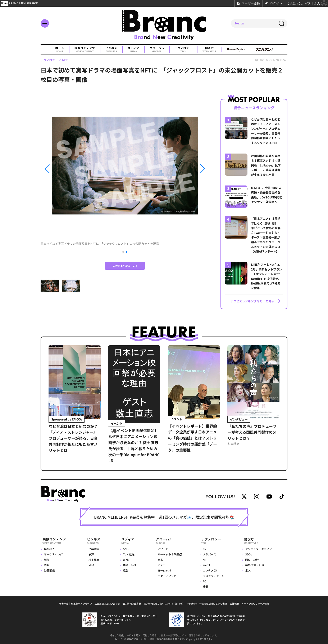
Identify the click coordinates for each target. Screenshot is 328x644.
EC (204, 580)
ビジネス (111, 50)
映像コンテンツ (85, 50)
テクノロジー (183, 50)
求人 (247, 570)
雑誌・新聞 (128, 564)
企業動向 (94, 548)
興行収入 (49, 548)
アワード (162, 548)
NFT (205, 559)
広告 (124, 570)
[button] (66, 169)
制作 (47, 559)
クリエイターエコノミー (260, 548)
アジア (160, 564)
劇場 (47, 564)
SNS (124, 548)
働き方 (209, 50)
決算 (91, 553)
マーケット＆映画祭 (168, 553)
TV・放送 (127, 553)
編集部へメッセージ (81, 603)
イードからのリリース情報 (255, 603)
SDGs (248, 553)
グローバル (157, 50)
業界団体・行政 (254, 564)
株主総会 (94, 559)
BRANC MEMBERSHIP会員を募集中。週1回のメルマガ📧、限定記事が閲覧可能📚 (164, 517)
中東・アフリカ (166, 575)
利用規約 (192, 603)
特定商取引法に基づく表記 (213, 603)
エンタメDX (209, 570)
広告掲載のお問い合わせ (107, 603)
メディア (133, 50)
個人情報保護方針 (132, 603)
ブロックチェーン (213, 575)
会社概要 (234, 603)
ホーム (60, 50)
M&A (91, 564)
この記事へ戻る (125, 266)
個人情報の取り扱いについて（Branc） (164, 603)
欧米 (159, 559)
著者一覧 (64, 603)
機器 (205, 586)
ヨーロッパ (163, 570)
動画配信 (49, 570)
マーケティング (53, 553)
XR (204, 548)
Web (124, 559)
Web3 (206, 564)
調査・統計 (252, 559)
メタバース (209, 553)
